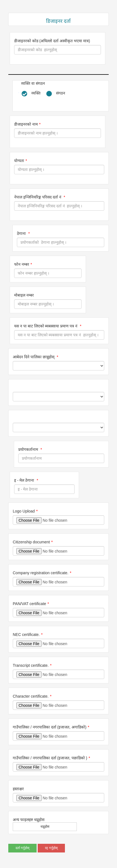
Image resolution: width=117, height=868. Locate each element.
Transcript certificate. (31, 665)
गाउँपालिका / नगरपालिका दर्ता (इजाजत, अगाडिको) (50, 727)
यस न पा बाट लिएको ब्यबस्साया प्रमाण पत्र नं (46, 326)
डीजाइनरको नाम (26, 124)
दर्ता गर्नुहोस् (22, 848)
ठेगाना (22, 233)
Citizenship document (31, 542)
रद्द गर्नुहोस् (51, 848)
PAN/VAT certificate (29, 604)
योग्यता (19, 161)
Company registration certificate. (41, 573)
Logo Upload (24, 511)
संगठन (61, 93)
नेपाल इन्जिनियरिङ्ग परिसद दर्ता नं (38, 197)
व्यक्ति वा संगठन (33, 83)
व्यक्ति (36, 93)
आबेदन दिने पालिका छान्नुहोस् (34, 357)
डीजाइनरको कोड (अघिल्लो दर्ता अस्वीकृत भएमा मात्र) (52, 41)
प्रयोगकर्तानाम (29, 449)
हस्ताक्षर (18, 789)
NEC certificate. (26, 635)
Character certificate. (31, 696)
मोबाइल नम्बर (24, 295)
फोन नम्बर (22, 264)
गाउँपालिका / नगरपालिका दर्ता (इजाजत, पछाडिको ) (50, 758)
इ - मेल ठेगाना (25, 480)
